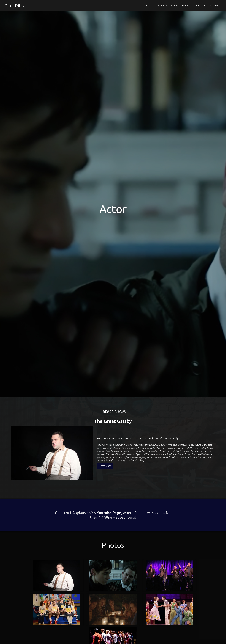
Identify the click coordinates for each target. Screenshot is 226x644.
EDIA (185, 5)
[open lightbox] (57, 553)
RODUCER (161, 5)
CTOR (175, 5)
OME (149, 5)
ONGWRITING (199, 5)
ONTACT (215, 5)
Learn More (105, 455)
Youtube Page (108, 491)
